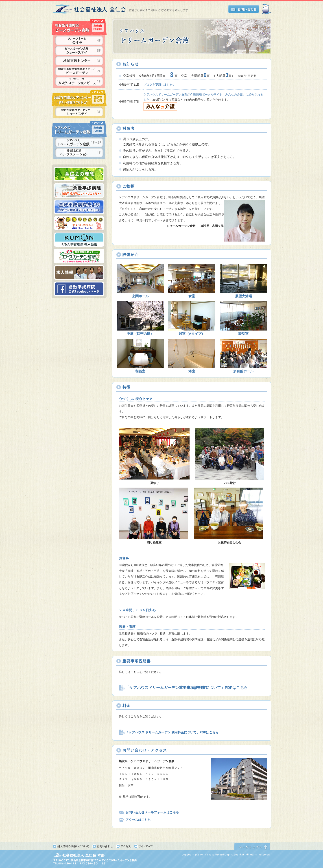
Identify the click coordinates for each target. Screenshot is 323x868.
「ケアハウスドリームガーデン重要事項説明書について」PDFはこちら (187, 688)
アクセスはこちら (138, 820)
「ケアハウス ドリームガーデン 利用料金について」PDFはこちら (172, 732)
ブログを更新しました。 (160, 85)
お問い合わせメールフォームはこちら (152, 812)
